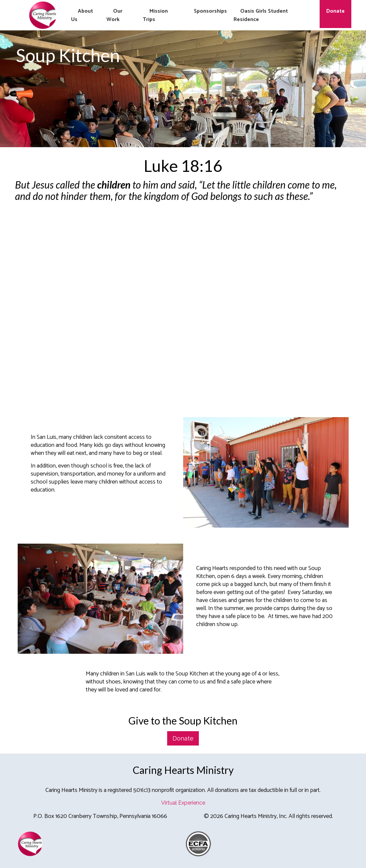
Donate (183, 738)
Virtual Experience (183, 803)
